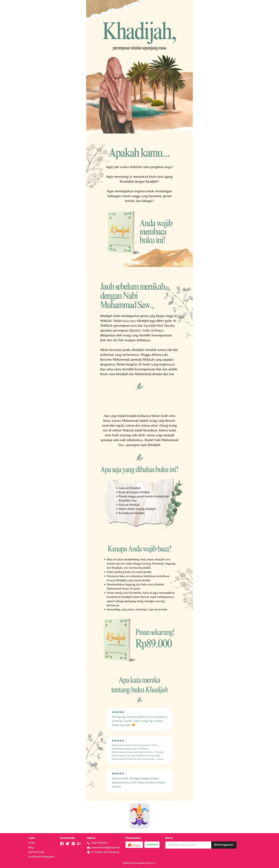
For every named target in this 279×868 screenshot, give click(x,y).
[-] (62, 844)
